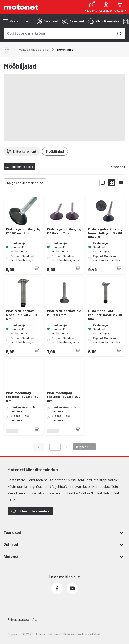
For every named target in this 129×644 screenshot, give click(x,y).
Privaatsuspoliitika (23, 619)
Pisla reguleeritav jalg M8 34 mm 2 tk (64, 231)
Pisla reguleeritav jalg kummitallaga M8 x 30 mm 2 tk (105, 233)
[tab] (47, 21)
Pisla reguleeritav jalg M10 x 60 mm (64, 313)
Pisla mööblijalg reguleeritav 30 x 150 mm (22, 397)
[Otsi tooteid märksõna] (119, 33)
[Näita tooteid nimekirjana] (121, 183)
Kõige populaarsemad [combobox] (23, 183)
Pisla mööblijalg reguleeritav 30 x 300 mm (64, 397)
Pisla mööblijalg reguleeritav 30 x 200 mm (105, 315)
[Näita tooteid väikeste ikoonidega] (112, 183)
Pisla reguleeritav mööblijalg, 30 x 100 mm (21, 315)
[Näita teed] (7, 50)
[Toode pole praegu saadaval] (37, 268)
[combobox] (59, 33)
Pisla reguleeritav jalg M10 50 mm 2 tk (23, 231)
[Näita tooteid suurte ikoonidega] (103, 183)
